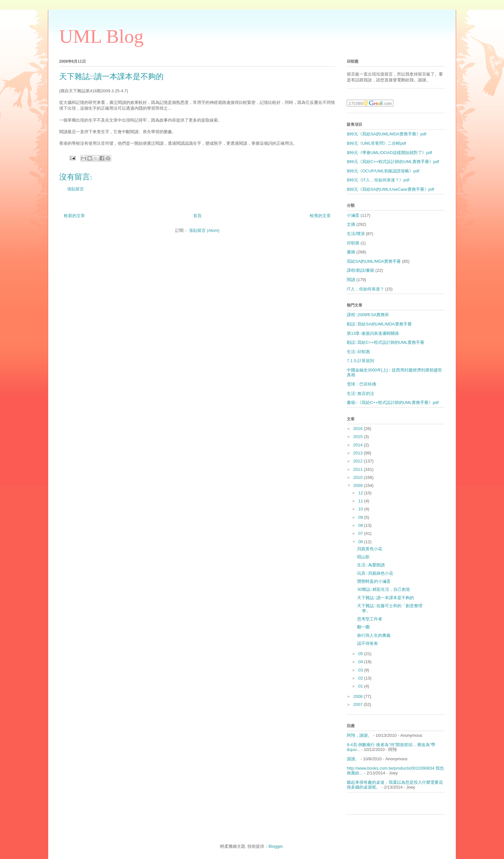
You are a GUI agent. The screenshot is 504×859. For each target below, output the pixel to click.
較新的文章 (74, 216)
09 (361, 517)
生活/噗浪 (356, 234)
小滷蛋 (353, 215)
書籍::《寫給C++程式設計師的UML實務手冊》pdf (393, 402)
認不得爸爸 (368, 643)
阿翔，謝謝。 (359, 735)
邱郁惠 (353, 243)
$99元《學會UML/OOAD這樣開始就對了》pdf (389, 153)
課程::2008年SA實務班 (368, 315)
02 (361, 678)
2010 (359, 477)
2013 (359, 453)
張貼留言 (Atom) (204, 230)
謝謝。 (353, 759)
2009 (359, 485)
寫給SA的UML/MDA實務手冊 (374, 261)
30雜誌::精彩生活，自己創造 (384, 589)
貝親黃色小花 (370, 549)
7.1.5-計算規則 (360, 361)
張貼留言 (76, 189)
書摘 (351, 252)
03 (361, 670)
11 (361, 501)
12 (361, 493)
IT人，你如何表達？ (365, 289)
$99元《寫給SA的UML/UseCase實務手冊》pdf (391, 189)
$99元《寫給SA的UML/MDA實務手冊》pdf (387, 134)
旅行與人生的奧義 (374, 635)
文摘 (351, 224)
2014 (359, 445)
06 (361, 542)
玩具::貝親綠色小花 (375, 573)
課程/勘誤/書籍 (360, 270)
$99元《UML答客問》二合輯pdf (376, 143)
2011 (359, 469)
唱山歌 (363, 557)
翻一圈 (363, 627)
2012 (359, 461)
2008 (359, 696)
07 (361, 533)
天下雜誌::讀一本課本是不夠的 (385, 598)
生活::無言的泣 (360, 393)
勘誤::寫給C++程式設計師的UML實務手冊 (386, 342)
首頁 (197, 216)
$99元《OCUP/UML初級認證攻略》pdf (383, 171)
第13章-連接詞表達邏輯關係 (373, 333)
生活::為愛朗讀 (371, 565)
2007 (359, 704)
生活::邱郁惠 (358, 352)
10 (361, 509)
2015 (359, 437)
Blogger (275, 846)
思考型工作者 (370, 619)
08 (361, 525)
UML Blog (101, 36)
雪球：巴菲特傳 (361, 384)
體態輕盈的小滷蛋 (374, 581)
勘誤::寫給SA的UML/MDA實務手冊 (379, 324)
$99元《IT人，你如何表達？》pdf (378, 180)
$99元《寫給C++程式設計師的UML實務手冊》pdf (393, 162)
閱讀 (351, 280)
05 (361, 654)
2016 (359, 429)
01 (361, 686)
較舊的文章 (320, 216)
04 (361, 662)
